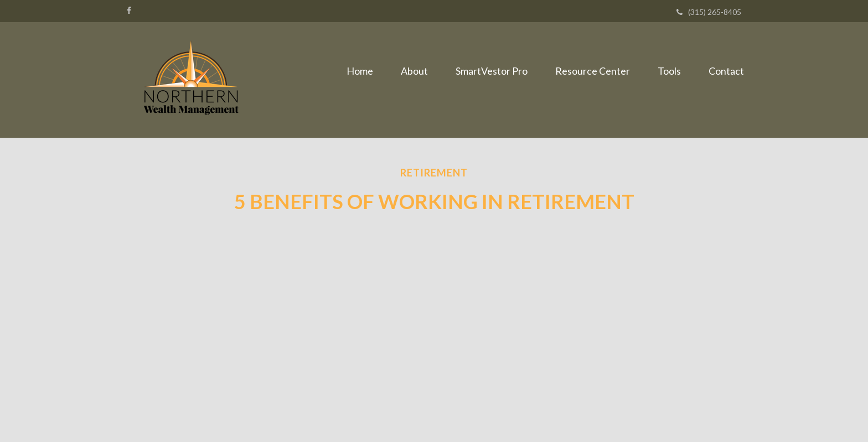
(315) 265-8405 (709, 12)
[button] (414, 71)
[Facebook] (129, 11)
